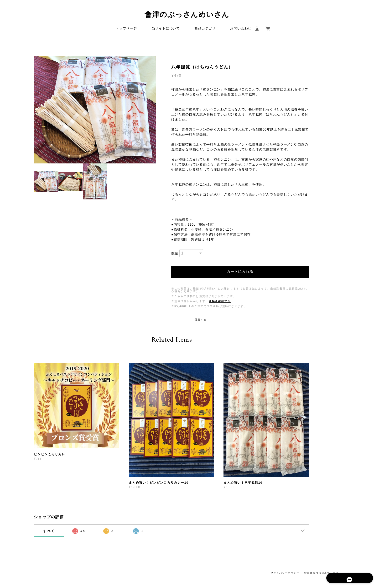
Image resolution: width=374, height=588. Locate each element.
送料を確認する (220, 302)
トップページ (126, 29)
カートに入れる (240, 272)
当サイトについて (166, 29)
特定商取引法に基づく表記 (321, 573)
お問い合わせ (241, 29)
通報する (201, 320)
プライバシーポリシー (285, 573)
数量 (175, 254)
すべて (49, 531)
